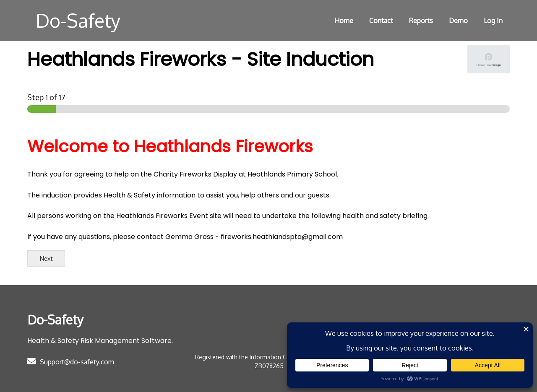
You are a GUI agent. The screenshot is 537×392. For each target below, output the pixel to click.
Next (46, 258)
